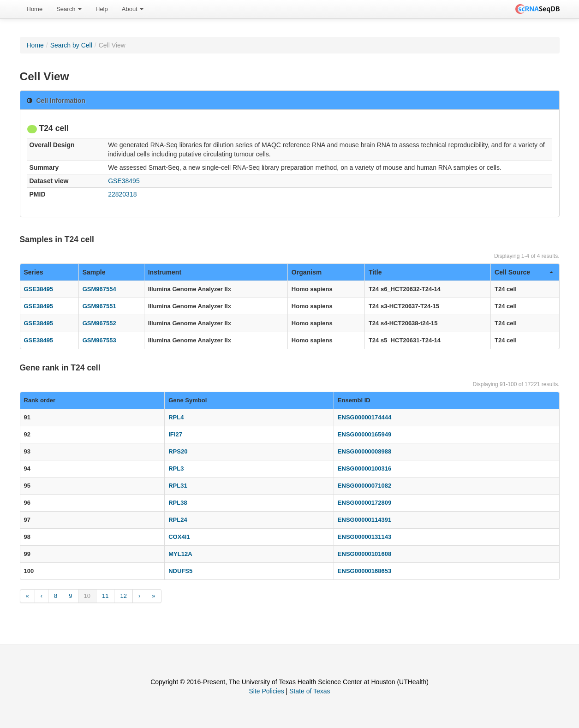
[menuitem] (35, 9)
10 (87, 596)
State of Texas (310, 691)
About (133, 9)
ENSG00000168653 (364, 571)
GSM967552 (99, 323)
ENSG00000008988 (364, 451)
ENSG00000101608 (364, 554)
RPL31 (178, 486)
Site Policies (266, 691)
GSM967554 (99, 289)
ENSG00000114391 (364, 520)
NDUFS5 (180, 571)
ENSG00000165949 (364, 434)
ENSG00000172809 (364, 503)
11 (105, 596)
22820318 (122, 194)
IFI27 (175, 434)
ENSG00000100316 (364, 468)
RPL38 (178, 503)
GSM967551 (99, 306)
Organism (307, 272)
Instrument (165, 272)
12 (123, 596)
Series (34, 272)
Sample (94, 272)
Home (35, 9)
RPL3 (176, 468)
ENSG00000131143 (364, 537)
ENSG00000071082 (364, 486)
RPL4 (176, 417)
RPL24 (178, 520)
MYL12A (180, 554)
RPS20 (178, 451)
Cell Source (524, 272)
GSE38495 (124, 181)
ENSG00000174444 (364, 417)
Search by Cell (71, 45)
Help (102, 9)
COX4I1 (179, 537)
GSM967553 (99, 340)
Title (375, 272)
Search (69, 9)
